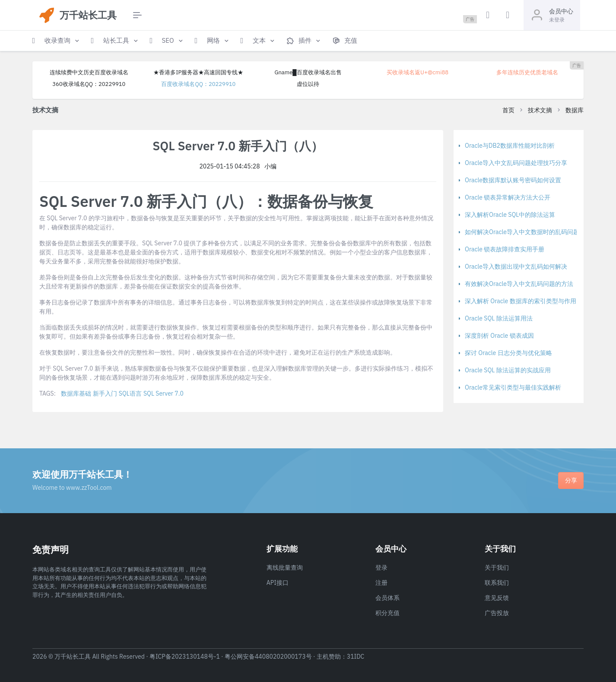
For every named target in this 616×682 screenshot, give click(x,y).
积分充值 (387, 613)
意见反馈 (497, 598)
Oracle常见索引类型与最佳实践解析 (513, 387)
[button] (57, 41)
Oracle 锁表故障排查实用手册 (505, 249)
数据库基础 (76, 393)
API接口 (278, 583)
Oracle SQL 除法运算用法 (499, 318)
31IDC (356, 657)
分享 (571, 480)
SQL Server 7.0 (164, 393)
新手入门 (105, 393)
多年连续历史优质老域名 (527, 72)
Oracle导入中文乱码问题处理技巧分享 (516, 163)
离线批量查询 (285, 568)
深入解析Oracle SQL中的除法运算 (510, 215)
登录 (381, 568)
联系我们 (497, 583)
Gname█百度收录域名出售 (308, 72)
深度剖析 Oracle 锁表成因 (499, 336)
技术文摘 (540, 110)
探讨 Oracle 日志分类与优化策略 (508, 353)
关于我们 (497, 568)
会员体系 (387, 598)
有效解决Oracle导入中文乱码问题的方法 (519, 284)
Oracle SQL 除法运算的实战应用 (508, 370)
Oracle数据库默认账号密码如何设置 (513, 180)
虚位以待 (308, 84)
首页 (508, 110)
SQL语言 (130, 393)
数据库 (575, 110)
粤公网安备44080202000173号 (268, 657)
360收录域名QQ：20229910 (89, 84)
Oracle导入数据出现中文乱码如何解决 (516, 266)
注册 (381, 583)
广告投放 (497, 613)
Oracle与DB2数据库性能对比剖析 (510, 146)
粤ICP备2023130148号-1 (185, 657)
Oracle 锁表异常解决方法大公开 (508, 197)
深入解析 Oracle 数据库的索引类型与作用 (521, 301)
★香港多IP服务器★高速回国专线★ (198, 72)
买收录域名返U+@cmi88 (418, 72)
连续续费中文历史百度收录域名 (89, 72)
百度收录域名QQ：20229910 (198, 84)
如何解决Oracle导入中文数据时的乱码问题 (522, 232)
